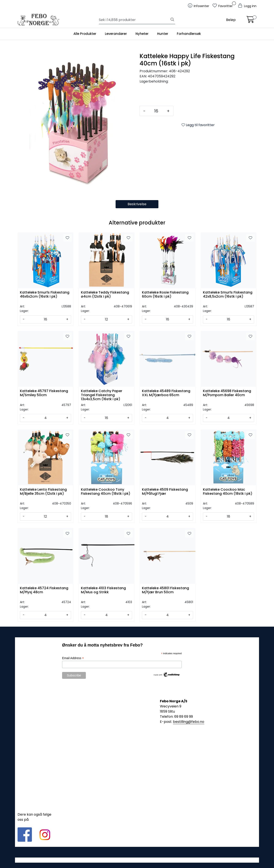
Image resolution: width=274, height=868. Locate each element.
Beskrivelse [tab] (137, 204)
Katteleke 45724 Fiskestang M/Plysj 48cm (44, 590)
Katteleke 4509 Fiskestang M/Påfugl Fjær (165, 492)
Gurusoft (137, 860)
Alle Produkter (85, 34)
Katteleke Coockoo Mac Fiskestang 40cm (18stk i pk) (228, 492)
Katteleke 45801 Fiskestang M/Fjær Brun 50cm (165, 590)
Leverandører (116, 34)
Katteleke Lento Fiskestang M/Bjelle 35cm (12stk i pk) (43, 492)
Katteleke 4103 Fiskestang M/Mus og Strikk (103, 590)
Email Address (73, 658)
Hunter (163, 34)
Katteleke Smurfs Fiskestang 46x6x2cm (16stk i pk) (45, 295)
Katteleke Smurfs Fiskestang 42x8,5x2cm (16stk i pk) (228, 295)
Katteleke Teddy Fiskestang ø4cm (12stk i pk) (105, 295)
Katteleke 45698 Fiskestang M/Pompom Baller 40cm (227, 393)
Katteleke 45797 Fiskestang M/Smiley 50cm (44, 393)
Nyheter (142, 34)
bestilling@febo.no (189, 722)
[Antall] (156, 111)
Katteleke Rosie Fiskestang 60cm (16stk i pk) (165, 295)
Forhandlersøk (189, 34)
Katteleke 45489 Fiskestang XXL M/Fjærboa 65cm (166, 393)
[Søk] (134, 20)
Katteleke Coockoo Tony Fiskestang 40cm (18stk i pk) (106, 492)
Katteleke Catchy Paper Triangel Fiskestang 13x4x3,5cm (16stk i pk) (102, 395)
